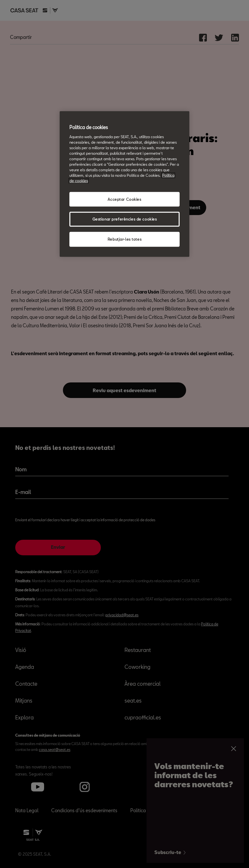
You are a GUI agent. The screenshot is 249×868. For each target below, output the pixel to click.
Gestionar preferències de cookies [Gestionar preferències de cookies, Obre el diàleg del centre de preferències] (125, 219)
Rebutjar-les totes (124, 239)
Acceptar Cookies (124, 199)
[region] (124, 184)
